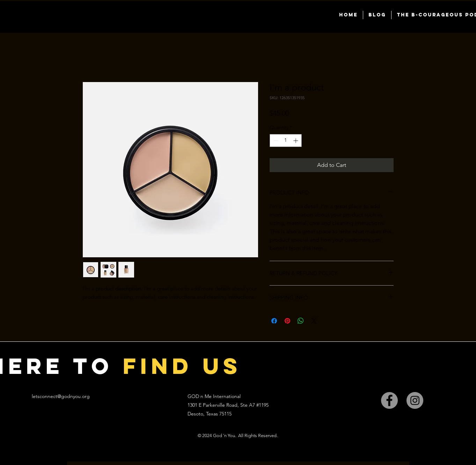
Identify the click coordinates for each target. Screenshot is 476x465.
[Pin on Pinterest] (287, 321)
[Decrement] (275, 141)
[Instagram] (415, 400)
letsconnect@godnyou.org (61, 396)
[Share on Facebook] (274, 321)
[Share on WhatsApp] (301, 321)
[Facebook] (389, 400)
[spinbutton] (286, 141)
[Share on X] (314, 321)
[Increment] (296, 141)
